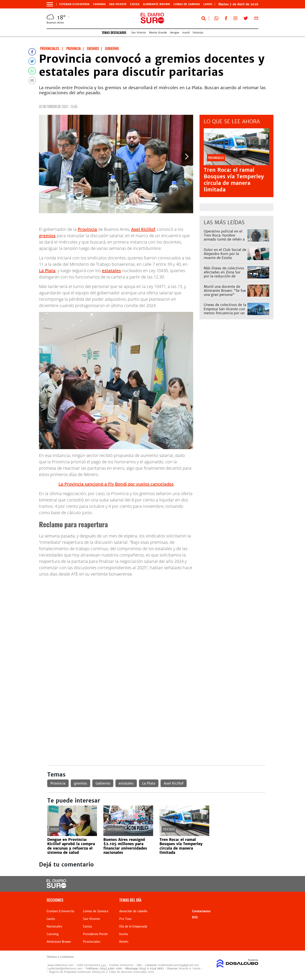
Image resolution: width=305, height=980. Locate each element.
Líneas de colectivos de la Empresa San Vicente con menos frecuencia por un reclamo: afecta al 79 (225, 311)
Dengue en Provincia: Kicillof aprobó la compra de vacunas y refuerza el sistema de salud (71, 846)
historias (198, 33)
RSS (195, 917)
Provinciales (92, 942)
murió (186, 33)
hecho (124, 934)
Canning (99, 4)
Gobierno (103, 783)
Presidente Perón (95, 934)
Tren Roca (169, 829)
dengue (175, 33)
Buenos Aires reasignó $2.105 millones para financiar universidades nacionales (125, 846)
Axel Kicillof (143, 229)
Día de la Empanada (133, 926)
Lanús (51, 919)
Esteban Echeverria (74, 4)
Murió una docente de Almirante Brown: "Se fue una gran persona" (225, 291)
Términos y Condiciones (60, 957)
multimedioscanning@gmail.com (178, 965)
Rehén (124, 942)
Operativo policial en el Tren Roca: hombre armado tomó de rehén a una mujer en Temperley (224, 237)
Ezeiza (135, 4)
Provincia (87, 229)
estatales (111, 271)
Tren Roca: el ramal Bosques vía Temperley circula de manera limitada (234, 180)
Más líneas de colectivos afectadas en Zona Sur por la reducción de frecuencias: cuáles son (224, 274)
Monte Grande (158, 33)
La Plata (47, 271)
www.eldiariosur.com (60, 965)
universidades (115, 829)
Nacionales (54, 926)
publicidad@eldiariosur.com (65, 968)
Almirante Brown (157, 4)
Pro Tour (125, 919)
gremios (47, 236)
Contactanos (201, 911)
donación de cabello (133, 911)
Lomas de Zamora (187, 4)
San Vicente (118, 4)
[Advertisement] (156, 610)
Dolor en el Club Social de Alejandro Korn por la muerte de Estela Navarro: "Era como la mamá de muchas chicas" (225, 258)
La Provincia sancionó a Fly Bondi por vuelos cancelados (116, 484)
